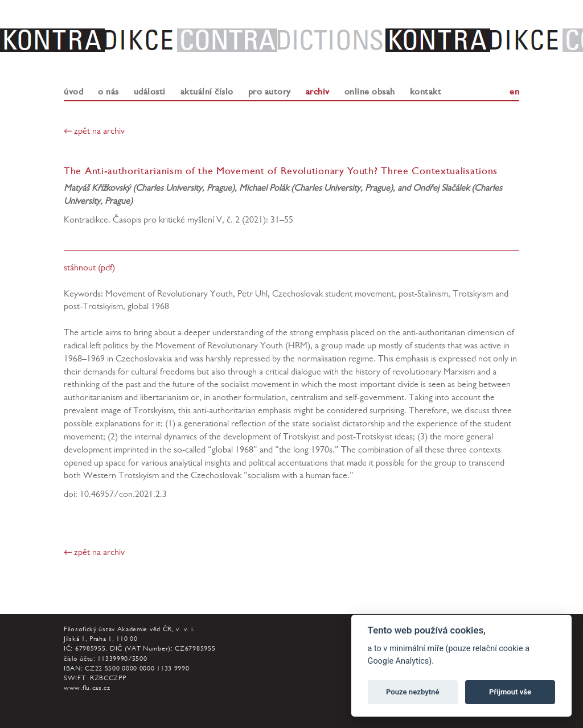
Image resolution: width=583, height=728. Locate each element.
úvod (73, 91)
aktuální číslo (207, 91)
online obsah (370, 91)
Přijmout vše (510, 692)
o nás (108, 91)
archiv (318, 91)
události (150, 91)
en (514, 91)
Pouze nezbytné (413, 692)
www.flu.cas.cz (87, 689)
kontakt (426, 91)
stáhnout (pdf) (89, 269)
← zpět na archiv (94, 132)
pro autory (270, 91)
